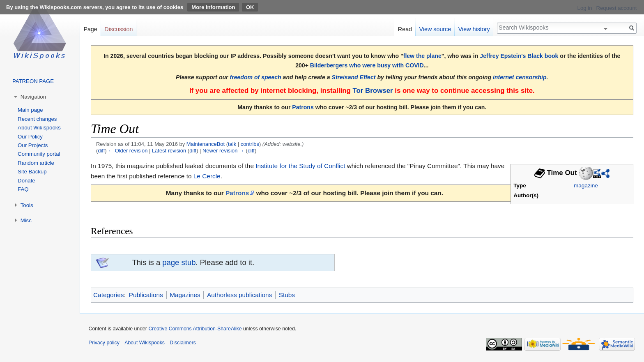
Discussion (118, 29)
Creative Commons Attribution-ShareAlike (195, 329)
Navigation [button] (33, 97)
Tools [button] (27, 205)
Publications (146, 295)
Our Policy (30, 137)
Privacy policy (104, 343)
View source (435, 29)
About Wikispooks (39, 128)
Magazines (185, 295)
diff (101, 151)
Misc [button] (26, 220)
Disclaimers (183, 343)
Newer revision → (223, 151)
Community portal (39, 154)
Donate (26, 181)
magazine (586, 186)
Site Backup (32, 172)
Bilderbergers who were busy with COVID (367, 65)
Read (405, 29)
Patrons (303, 107)
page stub (179, 262)
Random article (36, 163)
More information (213, 7)
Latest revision (169, 151)
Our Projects (33, 145)
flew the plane (422, 56)
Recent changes (37, 119)
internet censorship (520, 77)
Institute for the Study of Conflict (300, 166)
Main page (30, 110)
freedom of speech (256, 77)
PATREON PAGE (33, 81)
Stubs (287, 295)
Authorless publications (239, 295)
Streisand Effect (354, 77)
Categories (108, 295)
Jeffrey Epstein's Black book (519, 56)
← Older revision (128, 151)
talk (232, 144)
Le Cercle (207, 176)
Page (90, 29)
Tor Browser (373, 91)
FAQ (23, 189)
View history (474, 29)
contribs (250, 144)
